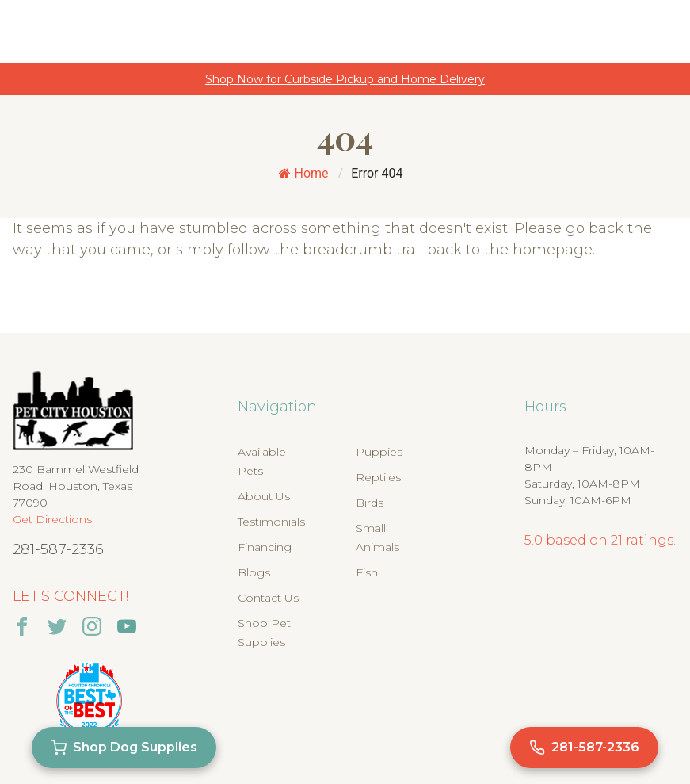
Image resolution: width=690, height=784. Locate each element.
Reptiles (378, 477)
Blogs (254, 572)
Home (304, 173)
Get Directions (52, 519)
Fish (367, 572)
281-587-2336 (58, 549)
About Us (264, 496)
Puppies (379, 452)
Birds (370, 503)
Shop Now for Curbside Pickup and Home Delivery (345, 79)
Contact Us (268, 598)
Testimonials (271, 522)
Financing (265, 547)
